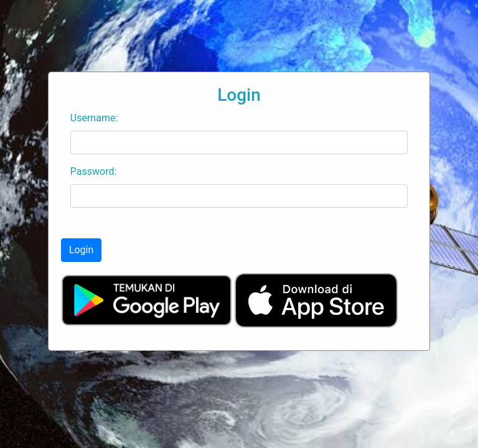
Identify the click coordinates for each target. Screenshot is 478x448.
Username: (94, 118)
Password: (94, 171)
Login (81, 250)
